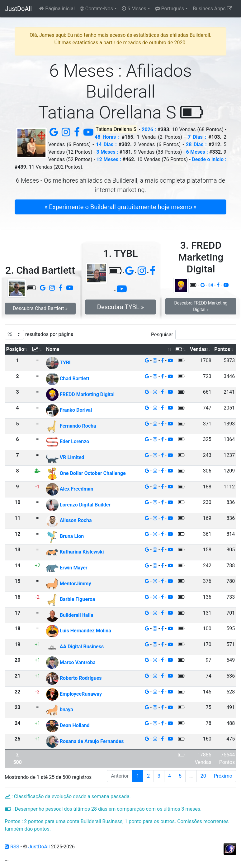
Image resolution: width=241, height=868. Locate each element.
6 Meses (134, 9)
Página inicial (57, 9)
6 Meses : (197, 152)
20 (203, 776)
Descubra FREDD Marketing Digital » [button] (201, 306)
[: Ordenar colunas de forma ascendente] (37, 350)
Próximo (223, 776)
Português (170, 9)
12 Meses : (109, 159)
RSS (12, 847)
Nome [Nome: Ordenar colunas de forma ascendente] (53, 349)
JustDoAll (18, 9)
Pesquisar (194, 335)
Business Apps (212, 9)
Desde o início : (209, 159)
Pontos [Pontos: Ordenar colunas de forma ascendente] (222, 349)
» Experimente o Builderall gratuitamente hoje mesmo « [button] (120, 207)
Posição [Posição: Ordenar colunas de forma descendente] (15, 349)
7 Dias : (197, 137)
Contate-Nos (96, 9)
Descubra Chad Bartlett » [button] (40, 308)
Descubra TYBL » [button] (120, 307)
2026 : (149, 129)
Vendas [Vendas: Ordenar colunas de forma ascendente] (198, 349)
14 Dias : (106, 144)
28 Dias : (196, 144)
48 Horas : (107, 137)
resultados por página (39, 335)
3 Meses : (107, 152)
